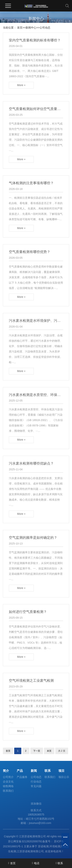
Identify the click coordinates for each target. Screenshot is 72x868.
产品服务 (22, 777)
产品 (20, 771)
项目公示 (64, 777)
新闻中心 (31, 28)
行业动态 (36, 782)
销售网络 (8, 786)
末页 (49, 751)
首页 (20, 28)
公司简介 (8, 777)
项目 (61, 771)
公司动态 (45, 28)
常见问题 (36, 786)
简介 (6, 771)
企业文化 (8, 782)
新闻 (34, 771)
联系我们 (8, 791)
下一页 (37, 751)
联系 (48, 771)
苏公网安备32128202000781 (25, 841)
